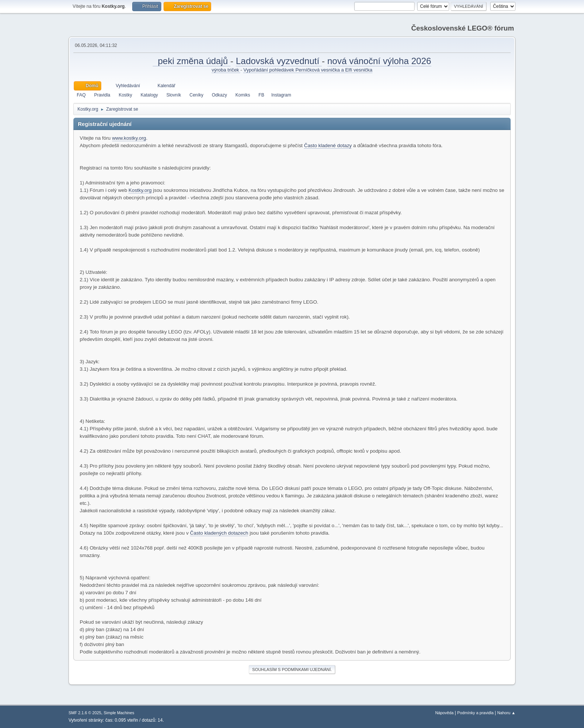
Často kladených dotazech (219, 533)
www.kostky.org (129, 138)
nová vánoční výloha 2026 (379, 61)
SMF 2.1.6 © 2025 (85, 713)
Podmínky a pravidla (476, 713)
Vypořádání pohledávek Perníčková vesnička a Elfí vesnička (308, 70)
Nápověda (445, 713)
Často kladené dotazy (328, 145)
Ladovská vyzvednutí (279, 61)
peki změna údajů (191, 61)
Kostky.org (140, 190)
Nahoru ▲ (506, 713)
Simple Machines (119, 713)
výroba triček (226, 70)
